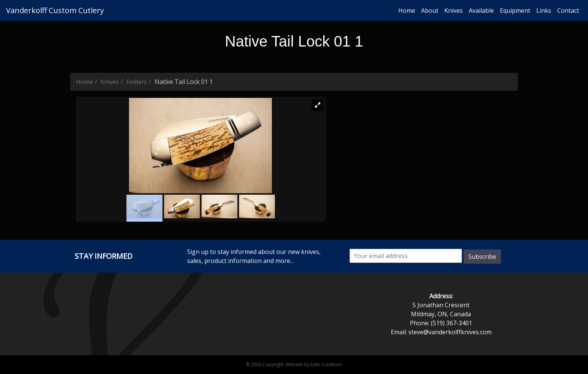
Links (544, 11)
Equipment (515, 11)
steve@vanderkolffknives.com (450, 332)
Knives (454, 11)
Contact (568, 11)
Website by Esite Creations (314, 364)
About (430, 11)
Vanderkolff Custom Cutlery (55, 10)
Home (407, 11)
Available (481, 11)
